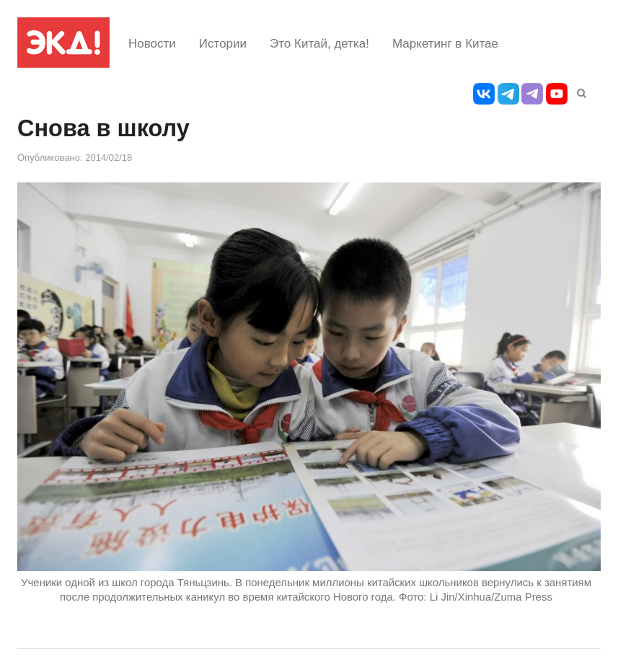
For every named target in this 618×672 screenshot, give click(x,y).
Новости (152, 44)
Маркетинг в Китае (445, 44)
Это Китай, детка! (319, 44)
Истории (223, 44)
